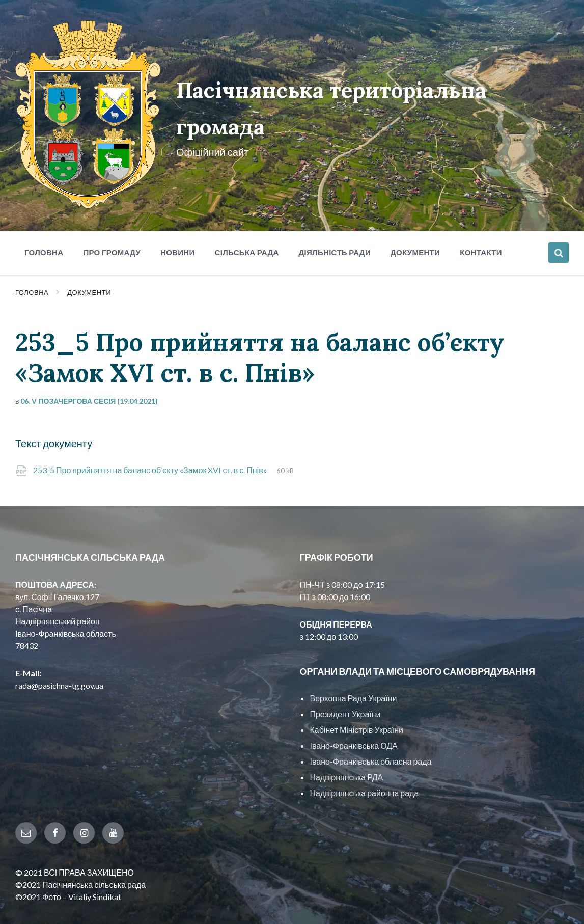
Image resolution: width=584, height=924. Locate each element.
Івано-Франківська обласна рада (370, 736)
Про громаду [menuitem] (112, 227)
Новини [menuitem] (178, 227)
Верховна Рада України (353, 673)
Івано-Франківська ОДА (353, 721)
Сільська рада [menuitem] (247, 227)
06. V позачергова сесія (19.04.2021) (89, 376)
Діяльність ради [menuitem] (335, 227)
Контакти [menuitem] (481, 227)
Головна (32, 267)
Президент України (345, 689)
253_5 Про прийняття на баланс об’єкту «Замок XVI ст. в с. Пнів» (151, 445)
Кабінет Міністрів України (356, 705)
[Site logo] (78, 181)
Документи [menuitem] (415, 227)
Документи (89, 267)
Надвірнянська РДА (346, 752)
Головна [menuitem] (44, 227)
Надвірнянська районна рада (364, 768)
